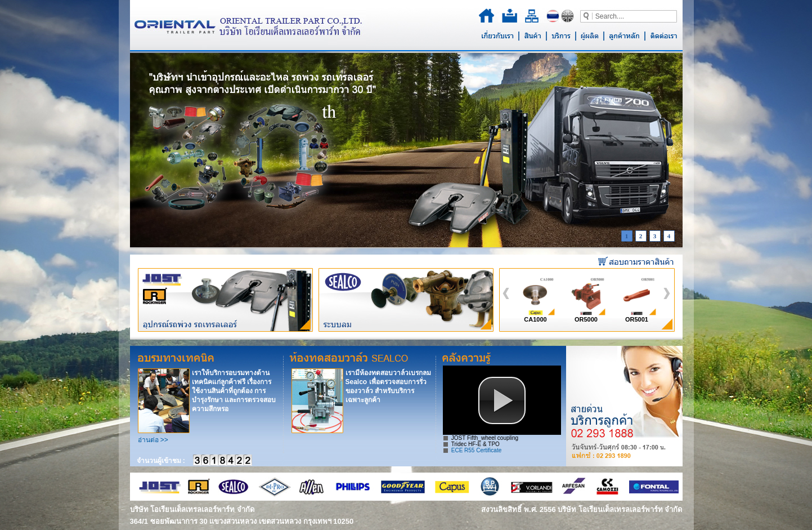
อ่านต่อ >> (153, 440)
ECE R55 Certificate (476, 450)
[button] (502, 400)
